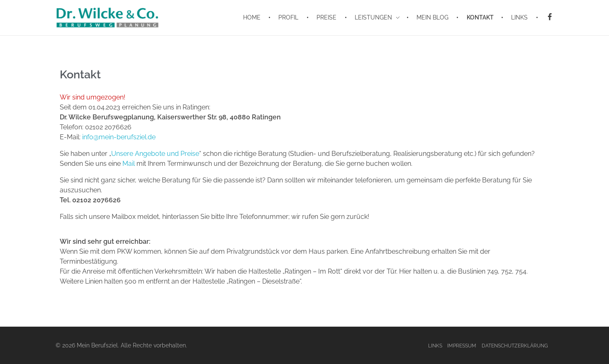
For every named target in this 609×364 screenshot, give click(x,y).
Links (435, 346)
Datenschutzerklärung (515, 346)
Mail (129, 164)
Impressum (462, 346)
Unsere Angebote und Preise (155, 154)
